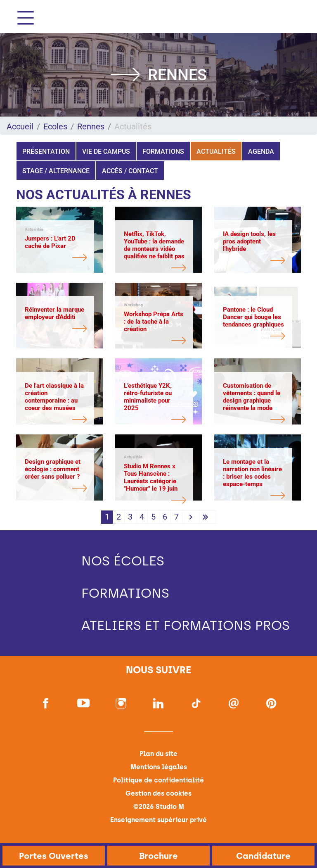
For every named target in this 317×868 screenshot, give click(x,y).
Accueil (20, 126)
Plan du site (158, 754)
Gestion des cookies (158, 793)
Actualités (216, 151)
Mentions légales (159, 767)
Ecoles (55, 126)
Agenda (261, 151)
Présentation (46, 151)
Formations (163, 151)
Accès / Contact (130, 171)
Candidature (263, 856)
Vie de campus (106, 151)
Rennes (91, 126)
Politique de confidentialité (158, 780)
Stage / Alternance (56, 171)
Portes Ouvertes (54, 856)
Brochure (158, 856)
